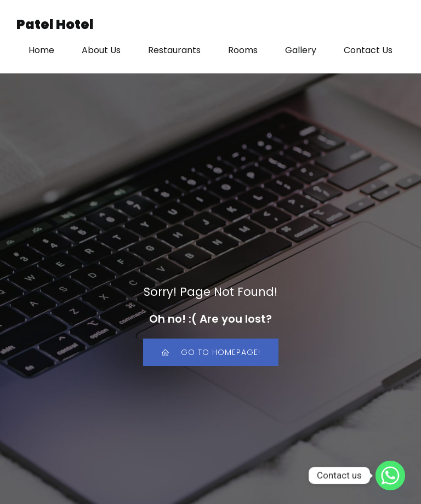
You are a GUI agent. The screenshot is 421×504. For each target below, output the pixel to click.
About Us (101, 50)
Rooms (243, 50)
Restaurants (174, 50)
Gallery (301, 50)
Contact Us (368, 50)
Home (41, 50)
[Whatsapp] (390, 476)
